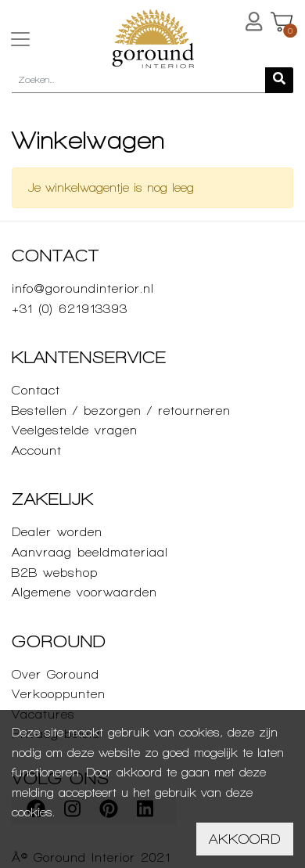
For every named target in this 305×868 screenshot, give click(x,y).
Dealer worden (57, 532)
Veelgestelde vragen (75, 430)
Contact (36, 390)
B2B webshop (55, 573)
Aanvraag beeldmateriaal (90, 552)
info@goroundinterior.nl (83, 288)
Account (37, 450)
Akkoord (245, 839)
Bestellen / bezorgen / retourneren (121, 411)
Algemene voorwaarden (84, 592)
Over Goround (56, 674)
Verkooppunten (59, 694)
